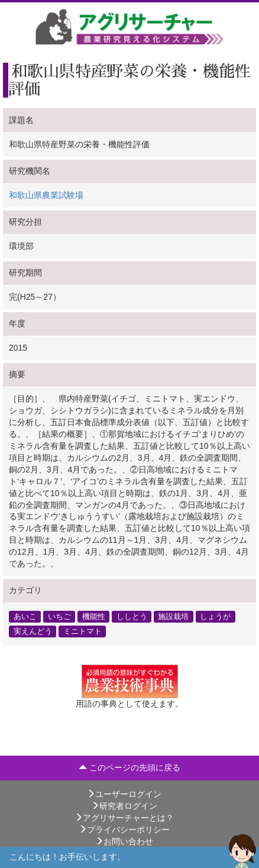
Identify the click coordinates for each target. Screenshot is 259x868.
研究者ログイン (124, 806)
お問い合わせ (124, 841)
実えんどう (33, 631)
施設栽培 (173, 616)
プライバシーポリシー (124, 830)
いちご (59, 616)
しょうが (215, 616)
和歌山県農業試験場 (46, 195)
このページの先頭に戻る (129, 767)
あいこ (25, 616)
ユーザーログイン (124, 794)
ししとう (132, 616)
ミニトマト (82, 631)
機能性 (94, 616)
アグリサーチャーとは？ (124, 818)
